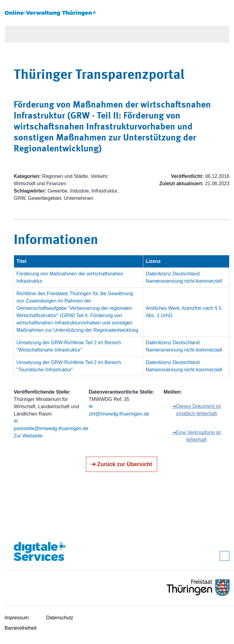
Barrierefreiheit (21, 628)
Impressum (17, 618)
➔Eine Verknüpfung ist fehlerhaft (197, 436)
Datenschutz (60, 618)
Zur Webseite (28, 436)
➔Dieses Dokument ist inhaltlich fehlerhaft (197, 410)
